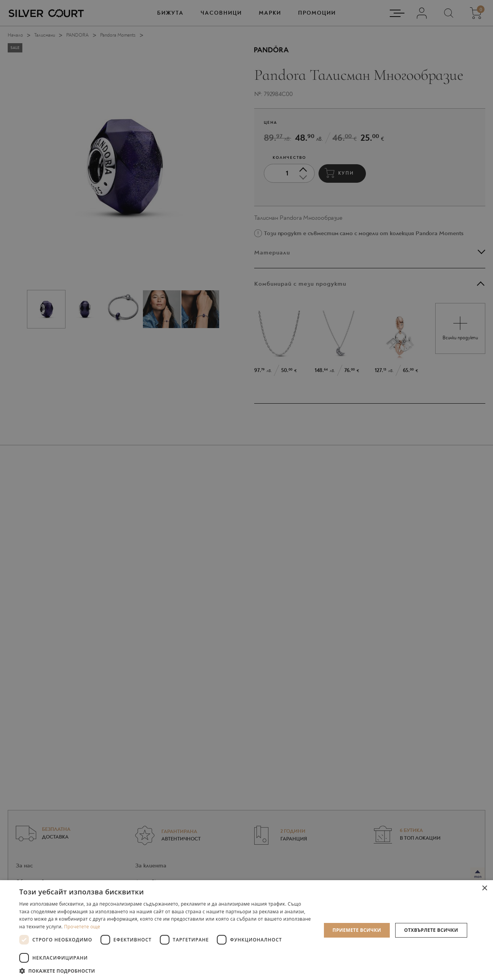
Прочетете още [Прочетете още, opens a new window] (82, 927)
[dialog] (246, 490)
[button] (166, 971)
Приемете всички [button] (357, 930)
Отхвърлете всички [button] (431, 930)
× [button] (484, 888)
